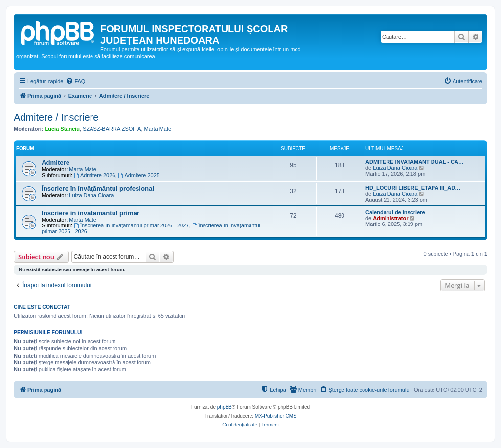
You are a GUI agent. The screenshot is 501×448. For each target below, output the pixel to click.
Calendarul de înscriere (395, 212)
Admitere (56, 163)
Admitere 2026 (94, 175)
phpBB (225, 407)
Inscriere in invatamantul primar (91, 213)
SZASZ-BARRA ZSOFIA (112, 129)
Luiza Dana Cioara (395, 168)
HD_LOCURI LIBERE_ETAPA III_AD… (413, 188)
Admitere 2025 (139, 175)
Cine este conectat (42, 307)
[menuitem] (75, 81)
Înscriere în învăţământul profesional (98, 189)
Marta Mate (158, 129)
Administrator (390, 218)
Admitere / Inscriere (56, 117)
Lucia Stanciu (63, 129)
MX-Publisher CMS (276, 416)
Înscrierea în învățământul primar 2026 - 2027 (131, 225)
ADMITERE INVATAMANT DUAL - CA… (415, 162)
